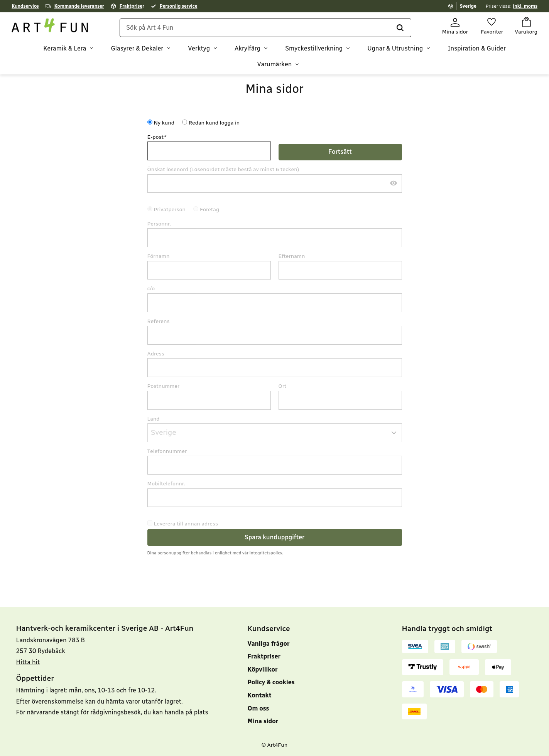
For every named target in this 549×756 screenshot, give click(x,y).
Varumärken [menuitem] (275, 64)
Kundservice (25, 6)
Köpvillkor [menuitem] (263, 669)
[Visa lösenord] (394, 184)
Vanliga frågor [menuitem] (269, 644)
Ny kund (164, 123)
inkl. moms (525, 6)
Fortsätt (340, 152)
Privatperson (170, 210)
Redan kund (214, 123)
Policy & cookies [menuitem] (271, 682)
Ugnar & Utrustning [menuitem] (395, 48)
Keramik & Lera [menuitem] (65, 48)
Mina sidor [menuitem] (263, 721)
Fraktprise (131, 6)
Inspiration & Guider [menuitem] (477, 48)
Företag (209, 210)
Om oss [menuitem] (258, 708)
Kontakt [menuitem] (260, 695)
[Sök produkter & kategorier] (265, 28)
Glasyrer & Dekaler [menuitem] (137, 48)
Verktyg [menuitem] (199, 48)
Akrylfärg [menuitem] (247, 48)
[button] (492, 26)
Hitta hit (28, 662)
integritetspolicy (266, 553)
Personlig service (179, 6)
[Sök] (400, 28)
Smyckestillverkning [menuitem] (314, 48)
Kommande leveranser (79, 6)
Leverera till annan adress (186, 524)
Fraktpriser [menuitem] (264, 656)
